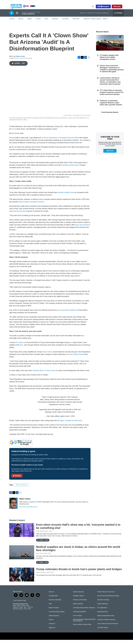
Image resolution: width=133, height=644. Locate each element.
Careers (51, 624)
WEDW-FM (16, 611)
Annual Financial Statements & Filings (108, 600)
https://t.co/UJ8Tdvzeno (66, 416)
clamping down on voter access (44, 375)
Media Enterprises (54, 620)
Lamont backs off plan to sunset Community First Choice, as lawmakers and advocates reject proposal (110, 85)
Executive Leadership (55, 604)
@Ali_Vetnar (45, 404)
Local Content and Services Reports (108, 628)
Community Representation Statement (84, 612)
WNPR (21, 611)
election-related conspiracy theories (31, 206)
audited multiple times (66, 197)
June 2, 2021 (70, 420)
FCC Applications (102, 612)
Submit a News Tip (78, 596)
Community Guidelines (80, 616)
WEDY (28, 610)
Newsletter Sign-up (79, 600)
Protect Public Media (92, 23)
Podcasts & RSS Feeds (80, 604)
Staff (50, 608)
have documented (82, 229)
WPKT (25, 611)
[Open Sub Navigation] (16, 23)
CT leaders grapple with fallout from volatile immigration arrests (109, 61)
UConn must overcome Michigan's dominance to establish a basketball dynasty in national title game (112, 73)
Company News (53, 600)
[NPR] (52, 640)
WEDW (23, 610)
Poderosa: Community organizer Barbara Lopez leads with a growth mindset (111, 107)
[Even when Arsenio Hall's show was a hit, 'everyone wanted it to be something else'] (22, 534)
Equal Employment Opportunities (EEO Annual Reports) (84, 624)
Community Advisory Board (57, 616)
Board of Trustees (54, 612)
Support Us (52, 632)
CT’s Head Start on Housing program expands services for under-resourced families (112, 96)
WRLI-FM (30, 611)
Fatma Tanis (40, 558)
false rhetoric (48, 356)
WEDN (19, 610)
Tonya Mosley (40, 535)
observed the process (17, 215)
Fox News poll (21, 347)
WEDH (15, 610)
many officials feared (76, 358)
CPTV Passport (77, 620)
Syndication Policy (103, 616)
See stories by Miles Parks (28, 511)
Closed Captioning (103, 608)
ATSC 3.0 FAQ (27, 613)
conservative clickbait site (69, 314)
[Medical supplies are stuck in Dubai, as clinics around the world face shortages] (22, 556)
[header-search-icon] (94, 9)
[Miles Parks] (13, 507)
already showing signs (71, 169)
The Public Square (103, 632)
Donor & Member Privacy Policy (82, 629)
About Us (51, 596)
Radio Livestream (78, 608)
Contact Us (52, 628)
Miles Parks (21, 61)
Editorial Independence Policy (106, 620)
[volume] (17, 17)
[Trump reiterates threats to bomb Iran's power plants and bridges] (22, 579)
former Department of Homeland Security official (61, 142)
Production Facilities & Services (106, 624)
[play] (12, 17)
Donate (119, 9)
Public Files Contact (18, 613)
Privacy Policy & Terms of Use (106, 596)
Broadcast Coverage (103, 604)
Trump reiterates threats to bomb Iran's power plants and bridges (79, 573)
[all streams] (118, 17)
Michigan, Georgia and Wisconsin (70, 425)
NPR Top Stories (21, 489)
